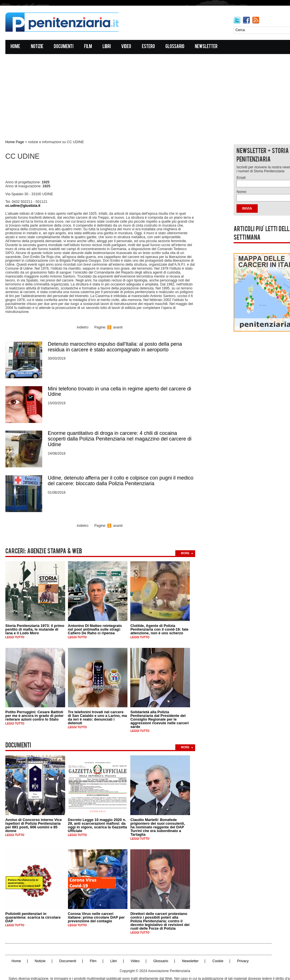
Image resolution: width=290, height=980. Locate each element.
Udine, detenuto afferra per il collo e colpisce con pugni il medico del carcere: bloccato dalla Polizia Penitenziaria (121, 464)
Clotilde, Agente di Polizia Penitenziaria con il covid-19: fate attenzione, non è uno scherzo (160, 610)
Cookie (214, 941)
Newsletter (207, 47)
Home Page (15, 142)
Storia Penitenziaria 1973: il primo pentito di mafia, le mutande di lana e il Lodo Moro (35, 610)
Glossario (175, 47)
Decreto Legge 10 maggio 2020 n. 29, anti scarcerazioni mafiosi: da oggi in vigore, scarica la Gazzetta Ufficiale (98, 806)
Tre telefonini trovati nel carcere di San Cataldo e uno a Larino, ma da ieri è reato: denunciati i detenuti (98, 699)
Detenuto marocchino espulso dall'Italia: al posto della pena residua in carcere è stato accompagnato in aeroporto (115, 332)
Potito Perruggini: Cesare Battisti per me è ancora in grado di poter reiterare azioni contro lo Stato (35, 697)
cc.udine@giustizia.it (23, 203)
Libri (107, 47)
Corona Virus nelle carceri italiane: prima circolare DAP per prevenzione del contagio (97, 898)
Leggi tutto (15, 618)
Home (16, 47)
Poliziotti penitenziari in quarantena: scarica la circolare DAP (33, 898)
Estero (149, 47)
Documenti (64, 47)
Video (127, 47)
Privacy (239, 941)
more (185, 534)
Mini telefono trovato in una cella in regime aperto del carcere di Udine (120, 376)
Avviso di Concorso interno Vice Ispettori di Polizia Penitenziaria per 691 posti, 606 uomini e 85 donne (34, 806)
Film (88, 47)
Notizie (37, 47)
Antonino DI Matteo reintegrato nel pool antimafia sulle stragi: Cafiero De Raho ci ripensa (95, 610)
